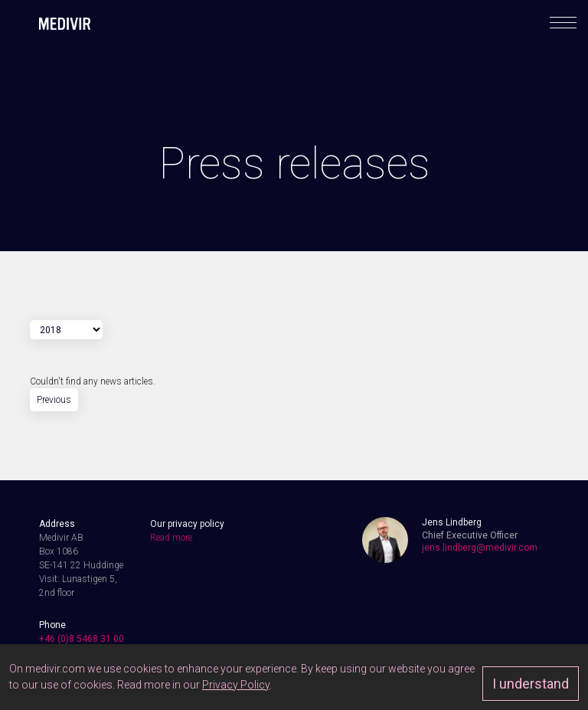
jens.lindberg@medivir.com (480, 548)
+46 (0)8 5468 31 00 (82, 639)
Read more (171, 538)
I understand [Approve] (531, 684)
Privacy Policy (236, 685)
